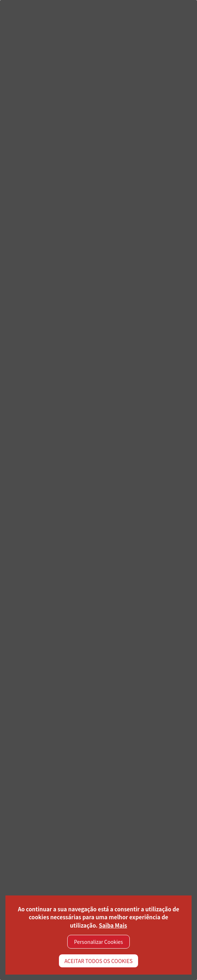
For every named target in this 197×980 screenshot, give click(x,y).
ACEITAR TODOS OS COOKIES (98, 961)
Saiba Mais (113, 925)
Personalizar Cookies (98, 942)
